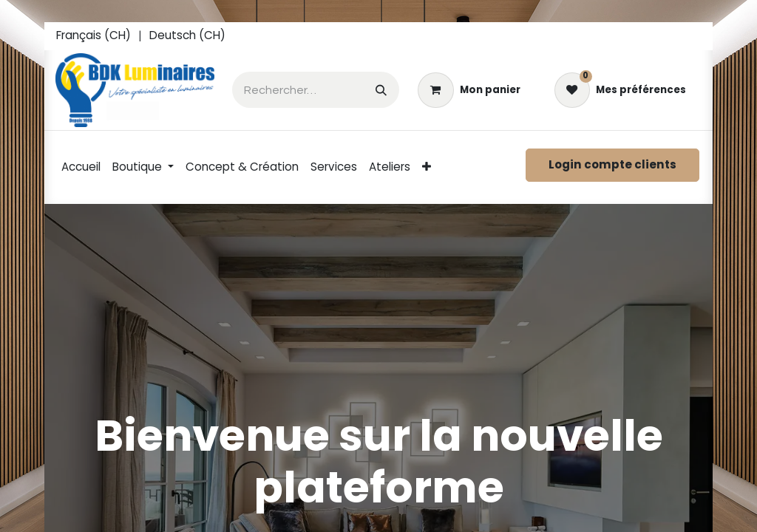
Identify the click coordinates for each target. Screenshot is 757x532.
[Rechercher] (381, 90)
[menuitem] (94, 36)
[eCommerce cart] (469, 90)
